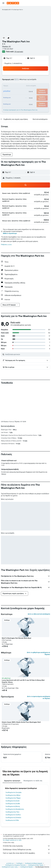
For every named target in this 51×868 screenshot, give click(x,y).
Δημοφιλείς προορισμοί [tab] (12, 748)
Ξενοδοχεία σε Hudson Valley (10, 834)
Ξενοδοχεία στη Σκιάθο (13, 771)
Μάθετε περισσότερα (10, 233)
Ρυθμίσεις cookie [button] (6, 245)
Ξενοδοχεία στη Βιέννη (13, 773)
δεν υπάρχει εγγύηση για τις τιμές (12, 807)
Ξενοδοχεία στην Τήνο (12, 779)
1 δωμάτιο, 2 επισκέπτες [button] (13, 63)
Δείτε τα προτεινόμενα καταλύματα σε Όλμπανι (39, 664)
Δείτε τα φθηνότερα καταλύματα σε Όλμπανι (38, 620)
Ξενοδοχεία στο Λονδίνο (13, 782)
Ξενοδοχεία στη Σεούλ (12, 768)
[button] (3, 3)
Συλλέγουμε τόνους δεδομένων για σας (26, 816)
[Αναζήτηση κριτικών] (27, 354)
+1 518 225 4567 (8, 49)
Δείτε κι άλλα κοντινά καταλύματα (39, 581)
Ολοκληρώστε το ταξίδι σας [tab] (33, 748)
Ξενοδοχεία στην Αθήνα (13, 762)
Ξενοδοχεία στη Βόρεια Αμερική (34, 830)
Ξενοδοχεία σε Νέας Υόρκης (36, 832)
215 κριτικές (19, 52)
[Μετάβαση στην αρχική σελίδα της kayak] (13, 3)
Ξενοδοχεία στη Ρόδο (12, 787)
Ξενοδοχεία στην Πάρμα (13, 765)
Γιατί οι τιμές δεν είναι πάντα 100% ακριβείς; (26, 820)
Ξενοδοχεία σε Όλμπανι (26, 834)
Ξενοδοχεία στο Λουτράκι (13, 759)
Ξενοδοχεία (19, 830)
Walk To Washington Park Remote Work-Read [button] (16, 605)
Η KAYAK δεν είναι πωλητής (26, 813)
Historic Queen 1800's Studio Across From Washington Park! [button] (21, 689)
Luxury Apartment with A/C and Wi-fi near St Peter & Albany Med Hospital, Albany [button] (23, 648)
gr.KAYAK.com (10, 830)
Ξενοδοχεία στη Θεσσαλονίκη (15, 776)
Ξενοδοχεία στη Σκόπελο (13, 784)
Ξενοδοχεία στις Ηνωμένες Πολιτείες (15, 832)
